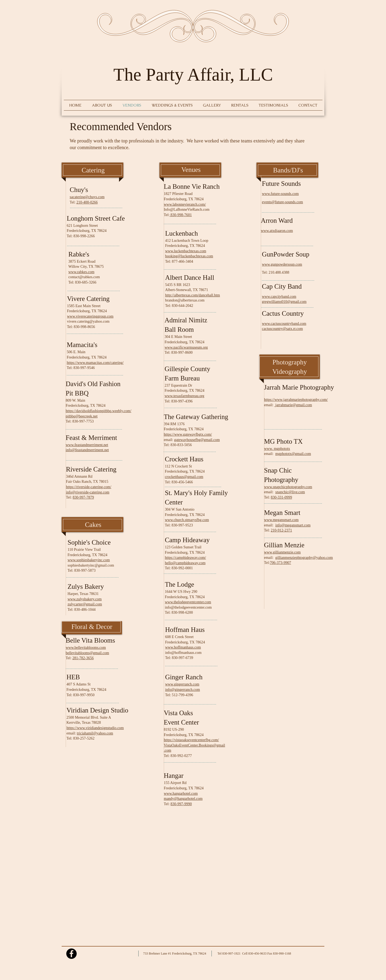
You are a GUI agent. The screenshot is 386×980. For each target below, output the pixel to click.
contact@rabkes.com (84, 277)
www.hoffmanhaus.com (183, 647)
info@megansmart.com (293, 525)
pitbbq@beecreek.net (82, 416)
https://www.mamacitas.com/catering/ (95, 363)
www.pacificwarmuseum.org (186, 347)
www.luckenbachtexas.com (186, 251)
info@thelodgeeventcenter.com (188, 607)
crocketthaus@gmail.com (184, 477)
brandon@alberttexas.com (185, 300)
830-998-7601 (181, 215)
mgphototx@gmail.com (293, 454)
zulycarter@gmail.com (85, 604)
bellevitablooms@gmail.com (87, 653)
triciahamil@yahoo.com (95, 733)
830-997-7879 (83, 497)
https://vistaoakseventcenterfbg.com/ (191, 740)
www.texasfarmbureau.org (184, 396)
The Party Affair (172, 74)
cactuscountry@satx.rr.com (282, 329)
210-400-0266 (87, 202)
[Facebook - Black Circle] (71, 954)
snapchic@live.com (290, 492)
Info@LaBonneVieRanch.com (187, 210)
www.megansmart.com (281, 520)
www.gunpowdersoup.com (282, 264)
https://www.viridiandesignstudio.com (95, 728)
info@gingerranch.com (183, 690)
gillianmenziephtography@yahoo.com (304, 558)
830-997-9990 (181, 804)
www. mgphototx (277, 449)
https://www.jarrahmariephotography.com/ (296, 400)
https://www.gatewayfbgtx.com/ (188, 434)
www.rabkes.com (81, 272)
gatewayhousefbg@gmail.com (197, 440)
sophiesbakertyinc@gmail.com (91, 565)
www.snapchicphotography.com (288, 487)
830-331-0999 (281, 497)
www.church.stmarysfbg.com (187, 520)
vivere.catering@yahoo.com (88, 321)
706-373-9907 (281, 563)
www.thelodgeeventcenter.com (188, 602)
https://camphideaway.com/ (185, 558)
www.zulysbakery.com (85, 599)
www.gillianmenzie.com (282, 552)
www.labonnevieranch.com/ (185, 204)
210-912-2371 (281, 530)
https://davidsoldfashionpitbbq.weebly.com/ (99, 411)
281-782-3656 (83, 658)
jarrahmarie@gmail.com (294, 405)
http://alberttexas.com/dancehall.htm (193, 295)
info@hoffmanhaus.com (183, 653)
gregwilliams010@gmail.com (284, 302)
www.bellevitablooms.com (86, 648)
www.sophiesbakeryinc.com (89, 560)
